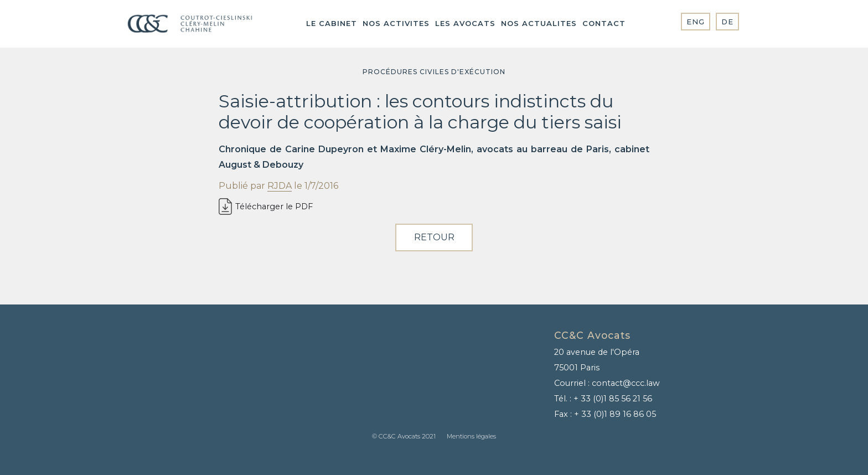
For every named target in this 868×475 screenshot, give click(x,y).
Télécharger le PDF (274, 206)
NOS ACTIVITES (396, 23)
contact (604, 23)
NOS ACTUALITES (539, 23)
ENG (696, 22)
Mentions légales (471, 436)
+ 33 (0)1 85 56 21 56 (613, 399)
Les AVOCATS (465, 23)
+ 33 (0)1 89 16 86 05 (615, 414)
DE (727, 22)
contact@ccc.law (626, 383)
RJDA (280, 186)
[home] (190, 24)
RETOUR (434, 237)
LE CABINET (332, 23)
